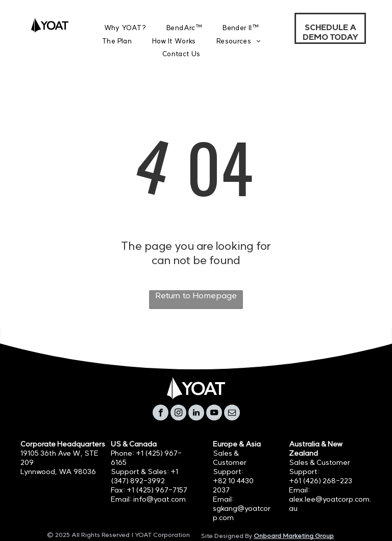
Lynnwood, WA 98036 (58, 472)
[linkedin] (196, 414)
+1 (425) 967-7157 (157, 490)
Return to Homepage (196, 295)
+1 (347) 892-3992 (144, 476)
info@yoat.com (160, 499)
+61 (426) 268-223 (321, 481)
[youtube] (214, 414)
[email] (232, 414)
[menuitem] (125, 28)
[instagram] (178, 414)
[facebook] (161, 414)
